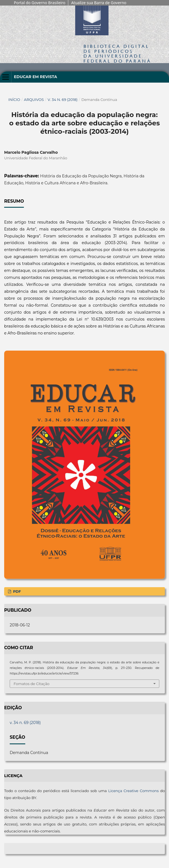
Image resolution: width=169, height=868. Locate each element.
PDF (16, 591)
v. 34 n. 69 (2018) (63, 100)
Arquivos (34, 100)
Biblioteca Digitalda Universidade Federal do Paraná (118, 53)
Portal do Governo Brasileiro (40, 3)
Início (14, 100)
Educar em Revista (36, 77)
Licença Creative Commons (133, 791)
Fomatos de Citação (31, 684)
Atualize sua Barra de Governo (99, 3)
